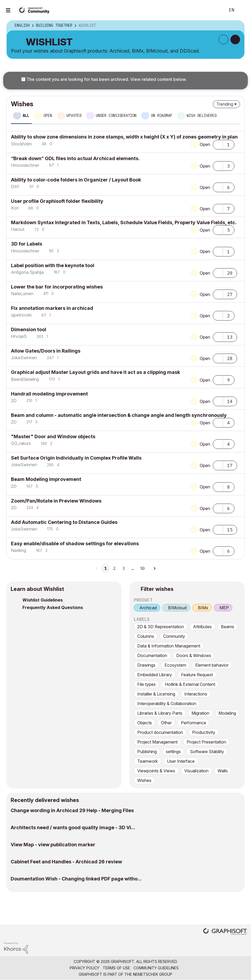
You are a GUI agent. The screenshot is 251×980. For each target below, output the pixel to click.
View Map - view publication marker (53, 845)
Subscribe (223, 39)
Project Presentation (206, 742)
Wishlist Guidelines (43, 600)
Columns (146, 636)
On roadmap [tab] (162, 116)
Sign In (242, 10)
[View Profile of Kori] (15, 208)
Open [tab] (48, 116)
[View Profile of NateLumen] (22, 294)
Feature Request (197, 675)
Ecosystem (175, 665)
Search (215, 10)
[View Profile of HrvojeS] (19, 336)
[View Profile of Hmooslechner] (25, 165)
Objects (145, 723)
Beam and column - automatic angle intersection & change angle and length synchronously (119, 415)
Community (174, 636)
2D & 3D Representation (161, 627)
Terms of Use (116, 968)
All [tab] (26, 116)
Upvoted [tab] (74, 116)
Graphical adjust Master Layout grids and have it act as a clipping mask (95, 372)
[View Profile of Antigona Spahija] (27, 272)
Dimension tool (29, 329)
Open (205, 144)
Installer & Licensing (156, 694)
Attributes (202, 627)
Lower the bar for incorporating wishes (57, 287)
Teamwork (148, 761)
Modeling (227, 713)
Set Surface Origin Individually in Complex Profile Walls (76, 458)
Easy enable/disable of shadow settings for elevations (75, 544)
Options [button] (237, 26)
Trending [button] (225, 104)
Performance (193, 723)
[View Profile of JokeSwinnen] (24, 358)
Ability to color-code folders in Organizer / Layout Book (76, 180)
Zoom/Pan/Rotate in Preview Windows (56, 501)
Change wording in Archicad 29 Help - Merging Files (72, 810)
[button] (218, 144)
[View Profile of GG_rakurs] (21, 443)
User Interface (181, 761)
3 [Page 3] (124, 568)
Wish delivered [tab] (202, 116)
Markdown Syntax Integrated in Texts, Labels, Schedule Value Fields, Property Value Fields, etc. (124, 222)
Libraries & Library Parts (160, 713)
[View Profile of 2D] (14, 401)
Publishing (147, 752)
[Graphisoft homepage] (225, 932)
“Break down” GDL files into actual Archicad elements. (75, 158)
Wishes (144, 780)
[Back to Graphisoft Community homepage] (35, 10)
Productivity (204, 732)
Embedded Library (155, 675)
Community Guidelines (156, 968)
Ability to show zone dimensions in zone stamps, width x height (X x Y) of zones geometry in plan (124, 137)
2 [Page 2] (114, 568)
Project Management (157, 742)
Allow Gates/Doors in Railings (46, 351)
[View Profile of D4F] (15, 187)
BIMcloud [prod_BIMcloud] (177, 608)
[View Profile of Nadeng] (19, 550)
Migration (200, 713)
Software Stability (207, 752)
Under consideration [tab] (116, 116)
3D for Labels (27, 244)
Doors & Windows (194, 655)
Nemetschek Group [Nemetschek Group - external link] (153, 974)
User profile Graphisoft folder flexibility (57, 201)
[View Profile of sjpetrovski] (21, 315)
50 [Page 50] (142, 568)
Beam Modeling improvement (46, 479)
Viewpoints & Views (156, 771)
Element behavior (212, 665)
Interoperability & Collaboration (167, 704)
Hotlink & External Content (190, 684)
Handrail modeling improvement (49, 394)
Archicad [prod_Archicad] (148, 608)
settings (173, 752)
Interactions (196, 694)
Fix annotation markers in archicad (52, 308)
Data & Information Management (169, 646)
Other (166, 723)
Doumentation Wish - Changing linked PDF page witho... (76, 879)
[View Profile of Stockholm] (21, 144)
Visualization (196, 771)
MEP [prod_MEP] (224, 608)
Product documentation (160, 732)
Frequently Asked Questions (53, 607)
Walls (223, 771)
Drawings (146, 665)
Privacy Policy (85, 968)
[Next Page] (154, 568)
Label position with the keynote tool (53, 265)
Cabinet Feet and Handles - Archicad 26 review (66, 862)
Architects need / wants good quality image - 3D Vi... (73, 827)
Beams (228, 627)
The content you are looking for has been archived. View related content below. (104, 79)
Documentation (152, 655)
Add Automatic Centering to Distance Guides (64, 522)
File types (146, 684)
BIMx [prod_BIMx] (203, 608)
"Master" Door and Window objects (53, 436)
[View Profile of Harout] (18, 229)
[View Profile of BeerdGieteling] (25, 379)
